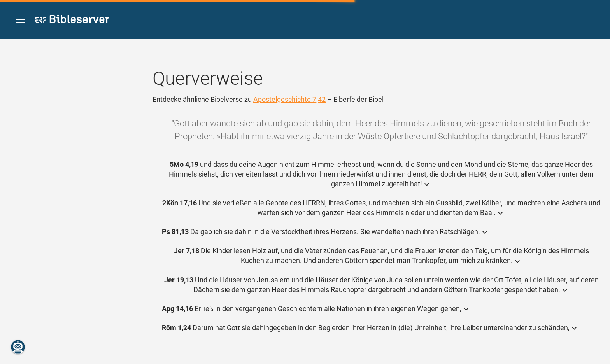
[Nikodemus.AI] (18, 347)
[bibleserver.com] (72, 20)
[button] (20, 20)
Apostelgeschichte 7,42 (289, 99)
